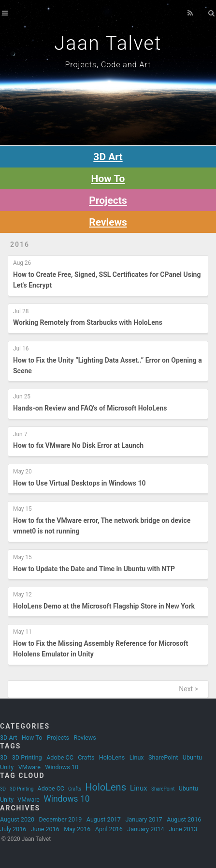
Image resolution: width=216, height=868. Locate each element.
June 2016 (45, 829)
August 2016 (184, 819)
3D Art (8, 738)
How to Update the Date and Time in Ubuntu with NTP (94, 569)
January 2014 (145, 829)
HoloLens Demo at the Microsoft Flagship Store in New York (104, 606)
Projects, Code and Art (108, 65)
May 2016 (77, 829)
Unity (7, 767)
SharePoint (163, 757)
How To (32, 738)
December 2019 (61, 819)
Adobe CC (60, 757)
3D (4, 757)
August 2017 (104, 819)
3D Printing (27, 757)
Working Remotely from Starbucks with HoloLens (88, 322)
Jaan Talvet (108, 43)
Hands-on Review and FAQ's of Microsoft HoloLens (90, 408)
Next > (188, 689)
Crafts (86, 757)
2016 (20, 244)
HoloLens (112, 757)
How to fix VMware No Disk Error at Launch (78, 445)
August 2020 (17, 819)
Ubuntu (192, 757)
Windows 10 (62, 767)
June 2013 (183, 829)
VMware (29, 767)
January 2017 (144, 819)
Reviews (108, 222)
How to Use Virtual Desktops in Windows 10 (79, 483)
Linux (137, 757)
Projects (58, 738)
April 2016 (109, 829)
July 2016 (13, 829)
